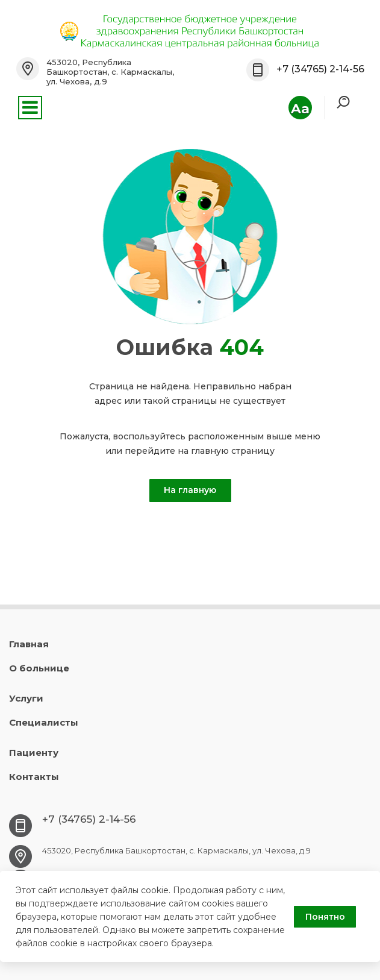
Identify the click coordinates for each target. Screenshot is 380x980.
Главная (29, 644)
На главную (190, 490)
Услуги (26, 698)
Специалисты (44, 722)
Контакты (34, 777)
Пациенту (34, 752)
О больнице (39, 668)
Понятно (325, 917)
